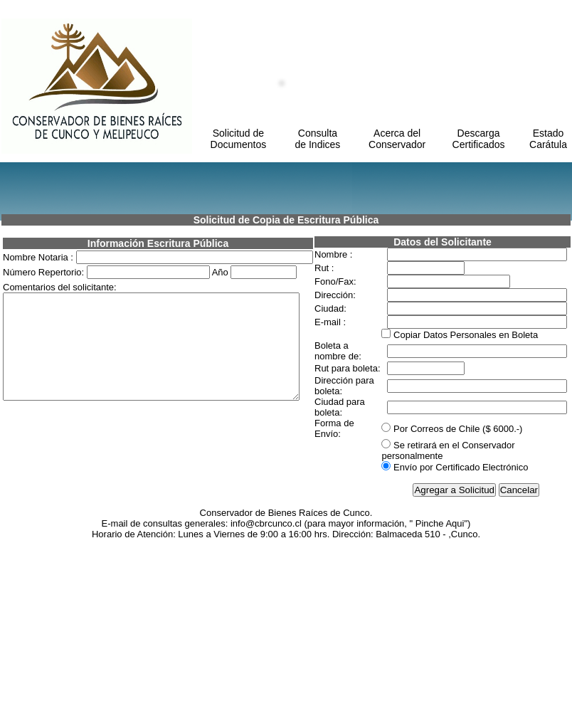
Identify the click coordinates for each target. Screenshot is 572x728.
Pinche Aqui (440, 711)
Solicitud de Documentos (239, 139)
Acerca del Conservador (397, 139)
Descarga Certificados (479, 139)
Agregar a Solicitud (454, 677)
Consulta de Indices (318, 139)
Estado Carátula (548, 139)
